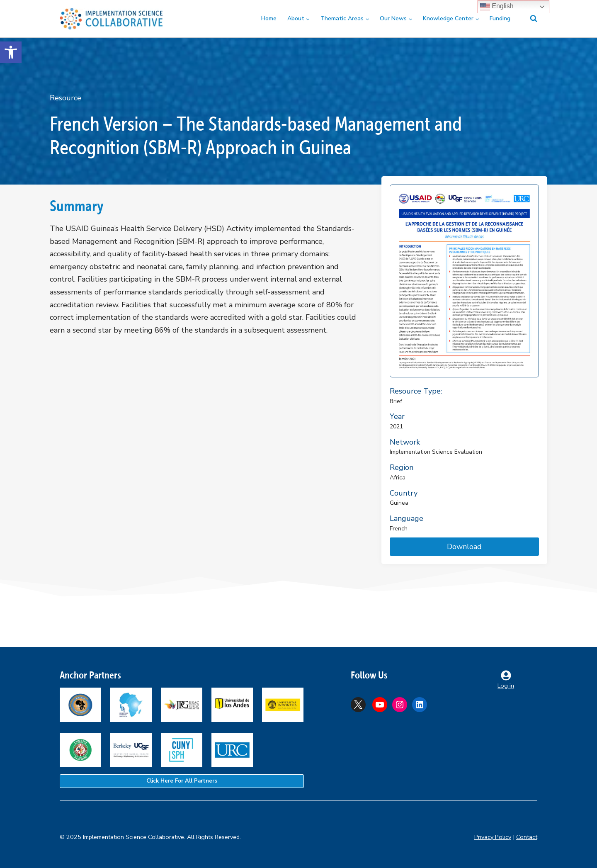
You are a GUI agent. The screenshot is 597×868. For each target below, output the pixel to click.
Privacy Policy (493, 837)
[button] (11, 52)
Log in (506, 686)
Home (269, 18)
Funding (500, 18)
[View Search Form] (529, 19)
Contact (527, 837)
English (497, 7)
